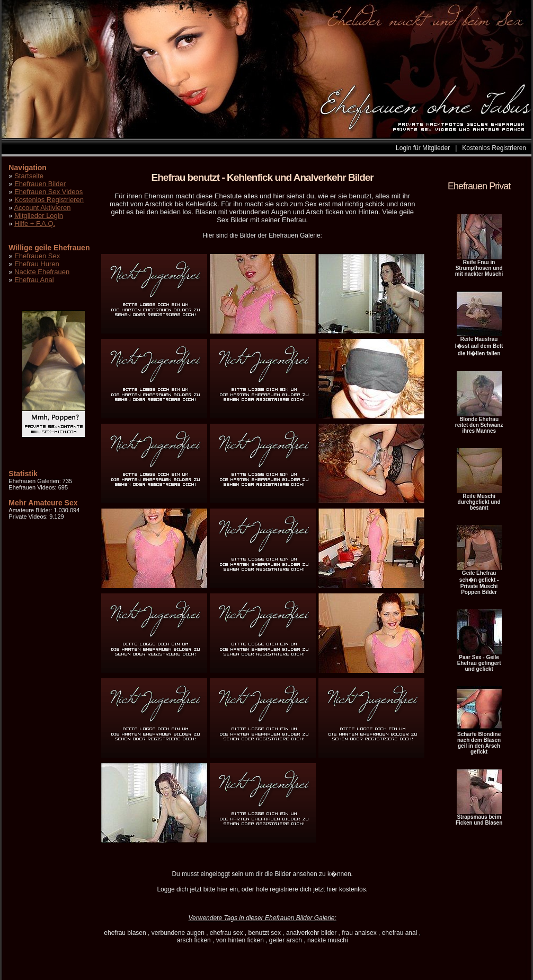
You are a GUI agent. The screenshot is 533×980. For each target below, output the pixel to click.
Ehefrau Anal (34, 280)
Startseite (29, 176)
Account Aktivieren (42, 208)
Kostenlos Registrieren (494, 148)
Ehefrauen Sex (37, 256)
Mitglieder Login (39, 216)
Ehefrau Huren (37, 264)
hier (223, 889)
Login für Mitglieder (423, 148)
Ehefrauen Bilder (40, 184)
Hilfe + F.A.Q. (35, 224)
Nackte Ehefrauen (42, 272)
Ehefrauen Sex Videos (48, 192)
